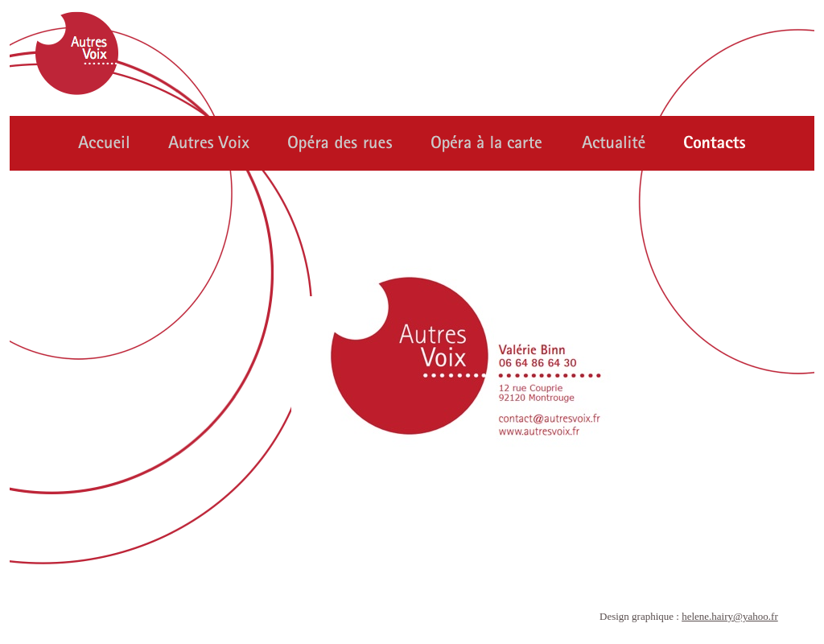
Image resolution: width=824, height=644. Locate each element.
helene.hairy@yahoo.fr (730, 616)
